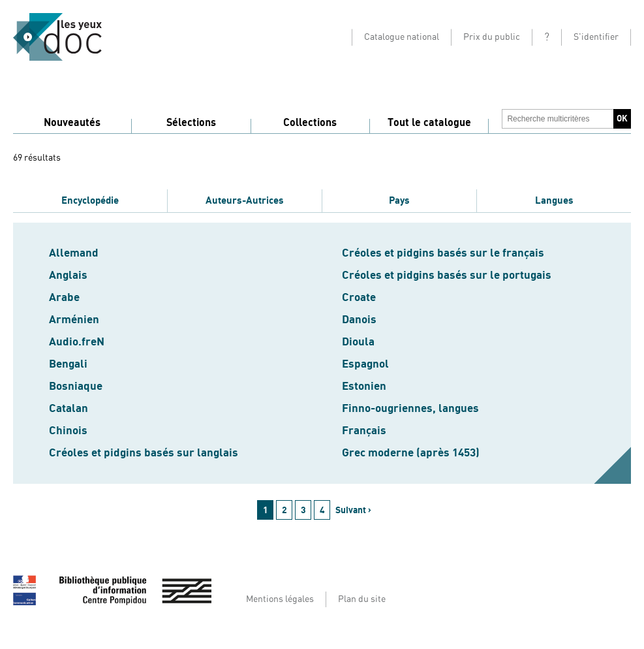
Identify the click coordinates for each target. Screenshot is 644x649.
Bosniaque (76, 387)
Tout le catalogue (429, 123)
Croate (359, 298)
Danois (359, 320)
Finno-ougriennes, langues (410, 409)
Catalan (69, 409)
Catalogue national (402, 37)
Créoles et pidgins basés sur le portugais (447, 276)
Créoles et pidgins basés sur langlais (144, 453)
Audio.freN (77, 342)
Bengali (68, 364)
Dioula (358, 342)
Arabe (64, 298)
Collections (310, 123)
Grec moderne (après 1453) (411, 453)
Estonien (364, 387)
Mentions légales (280, 599)
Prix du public (492, 37)
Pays (399, 200)
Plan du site (362, 599)
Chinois (68, 431)
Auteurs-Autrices (245, 200)
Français (364, 431)
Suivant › (353, 510)
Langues (554, 200)
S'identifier (596, 37)
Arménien (74, 320)
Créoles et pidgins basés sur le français (443, 253)
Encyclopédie (90, 200)
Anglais (68, 276)
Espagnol (365, 364)
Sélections (191, 123)
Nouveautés (72, 123)
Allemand (74, 253)
